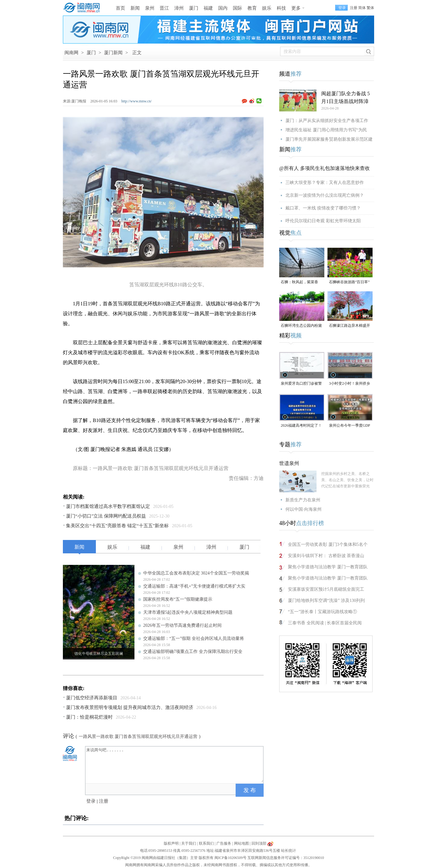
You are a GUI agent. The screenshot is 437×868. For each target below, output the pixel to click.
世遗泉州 (289, 463)
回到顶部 (259, 843)
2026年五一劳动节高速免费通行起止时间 (182, 625)
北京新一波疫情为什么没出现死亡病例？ (325, 195)
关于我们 (189, 843)
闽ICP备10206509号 (230, 858)
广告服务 (224, 843)
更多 (296, 8)
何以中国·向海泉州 (303, 509)
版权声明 (171, 843)
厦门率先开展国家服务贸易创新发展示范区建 (329, 139)
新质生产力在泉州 (303, 500)
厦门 (194, 8)
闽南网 (71, 53)
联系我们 (206, 843)
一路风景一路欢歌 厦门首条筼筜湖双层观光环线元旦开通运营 (138, 737)
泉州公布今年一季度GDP (350, 425)
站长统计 (289, 851)
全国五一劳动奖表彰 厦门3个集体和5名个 (328, 544)
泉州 (150, 8)
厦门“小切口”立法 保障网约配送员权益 (106, 516)
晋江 (164, 8)
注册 (354, 8)
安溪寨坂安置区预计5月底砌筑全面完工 (326, 589)
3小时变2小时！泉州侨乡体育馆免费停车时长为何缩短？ (350, 384)
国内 (223, 8)
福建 (208, 8)
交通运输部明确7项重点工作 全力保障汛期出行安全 (193, 652)
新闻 (135, 8)
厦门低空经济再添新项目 (92, 698)
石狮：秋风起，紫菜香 (299, 282)
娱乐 (267, 8)
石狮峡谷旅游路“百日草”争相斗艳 (349, 282)
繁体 (370, 8)
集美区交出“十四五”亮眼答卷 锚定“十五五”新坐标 (117, 526)
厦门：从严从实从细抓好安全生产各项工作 (327, 121)
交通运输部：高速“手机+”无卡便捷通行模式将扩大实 (194, 586)
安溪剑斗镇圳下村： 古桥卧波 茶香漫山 (326, 556)
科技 (281, 8)
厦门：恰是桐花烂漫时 (89, 717)
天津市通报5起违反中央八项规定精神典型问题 (188, 612)
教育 (252, 8)
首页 (120, 8)
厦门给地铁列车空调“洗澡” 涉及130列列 (326, 601)
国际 (237, 8)
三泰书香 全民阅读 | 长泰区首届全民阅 (325, 623)
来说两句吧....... (175, 764)
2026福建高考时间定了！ (301, 425)
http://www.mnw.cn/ (137, 101)
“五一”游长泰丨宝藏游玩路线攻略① (322, 612)
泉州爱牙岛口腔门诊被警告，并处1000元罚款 (301, 384)
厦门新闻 (113, 53)
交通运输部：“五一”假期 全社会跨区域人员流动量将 (194, 638)
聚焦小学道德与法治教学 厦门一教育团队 (328, 567)
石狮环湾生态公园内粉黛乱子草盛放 (301, 326)
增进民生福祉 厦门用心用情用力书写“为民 (326, 130)
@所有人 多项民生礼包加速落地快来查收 (324, 168)
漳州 (179, 8)
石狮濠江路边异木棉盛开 (350, 326)
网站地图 (242, 843)
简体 (362, 8)
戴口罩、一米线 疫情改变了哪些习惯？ (323, 208)
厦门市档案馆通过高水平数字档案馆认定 (108, 506)
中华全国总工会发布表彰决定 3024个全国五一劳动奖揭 (196, 573)
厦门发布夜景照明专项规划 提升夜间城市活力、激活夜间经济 (130, 707)
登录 (91, 801)
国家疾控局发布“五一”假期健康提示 (178, 599)
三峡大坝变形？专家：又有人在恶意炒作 (325, 183)
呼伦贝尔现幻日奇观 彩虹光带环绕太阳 (323, 221)
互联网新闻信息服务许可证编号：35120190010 (286, 858)
